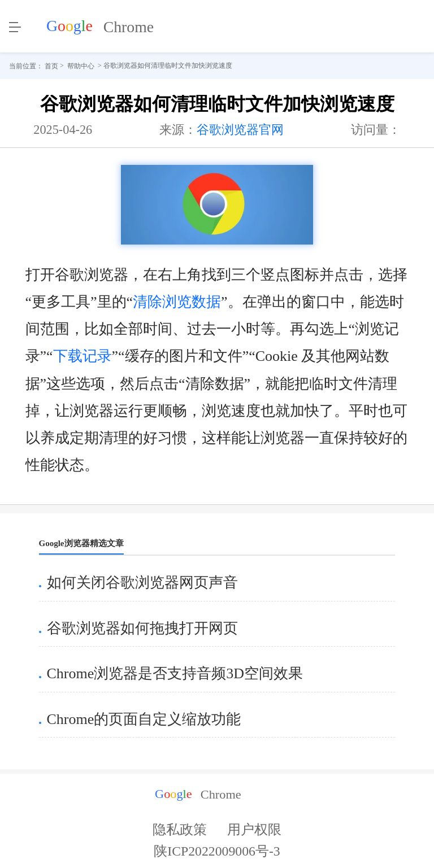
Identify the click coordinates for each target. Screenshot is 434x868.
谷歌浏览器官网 (240, 130)
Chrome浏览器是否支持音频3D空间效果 (175, 673)
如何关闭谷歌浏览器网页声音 (142, 583)
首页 (51, 66)
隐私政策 (180, 830)
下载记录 (83, 356)
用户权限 (254, 830)
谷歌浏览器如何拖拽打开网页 (142, 628)
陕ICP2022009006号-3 (217, 855)
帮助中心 (81, 66)
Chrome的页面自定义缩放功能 (144, 719)
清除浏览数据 (177, 302)
